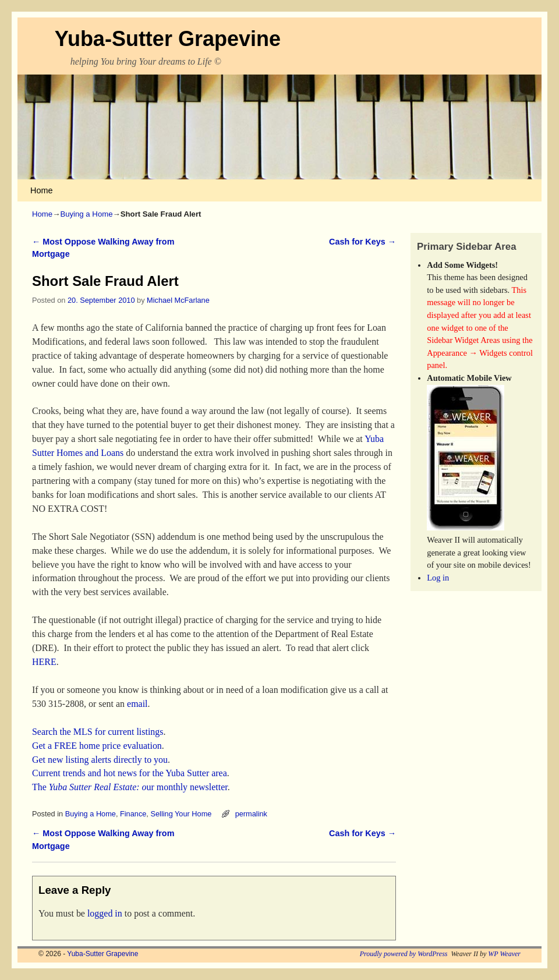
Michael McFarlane (178, 300)
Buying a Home (86, 214)
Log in (438, 578)
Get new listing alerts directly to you (100, 760)
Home (41, 190)
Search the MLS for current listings (98, 732)
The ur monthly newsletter (130, 787)
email (136, 704)
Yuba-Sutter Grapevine (168, 39)
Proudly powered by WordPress (404, 954)
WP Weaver (504, 954)
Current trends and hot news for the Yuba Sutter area (130, 773)
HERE (44, 662)
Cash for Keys (362, 242)
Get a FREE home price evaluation (97, 746)
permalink (251, 814)
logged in (105, 913)
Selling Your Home (181, 814)
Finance (133, 814)
